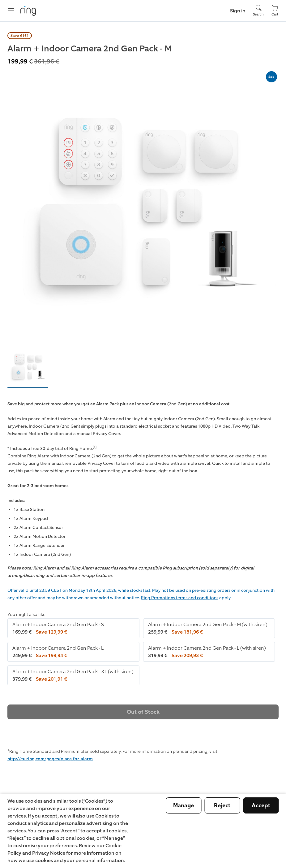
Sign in (238, 11)
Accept (261, 805)
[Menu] (11, 11)
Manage (184, 805)
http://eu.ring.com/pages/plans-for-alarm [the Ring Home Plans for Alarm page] (50, 759)
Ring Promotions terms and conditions (180, 598)
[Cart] (275, 11)
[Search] (258, 11)
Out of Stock (143, 712)
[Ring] (28, 11)
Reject (222, 805)
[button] (28, 367)
